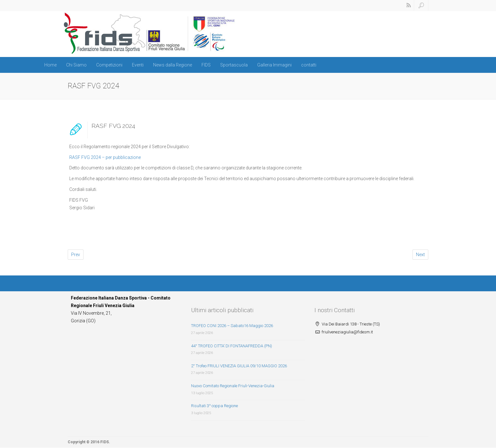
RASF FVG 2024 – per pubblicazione (105, 157)
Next (420, 255)
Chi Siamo (76, 65)
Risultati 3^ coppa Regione (214, 406)
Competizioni (109, 65)
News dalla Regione (173, 65)
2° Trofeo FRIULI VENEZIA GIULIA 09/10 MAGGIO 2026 (239, 366)
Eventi (138, 65)
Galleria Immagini (274, 65)
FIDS (206, 65)
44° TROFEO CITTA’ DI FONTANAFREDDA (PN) (232, 346)
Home (50, 65)
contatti (309, 65)
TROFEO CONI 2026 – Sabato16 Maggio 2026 (232, 326)
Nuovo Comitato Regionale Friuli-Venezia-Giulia (233, 386)
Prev (76, 255)
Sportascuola (234, 65)
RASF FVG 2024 (113, 126)
